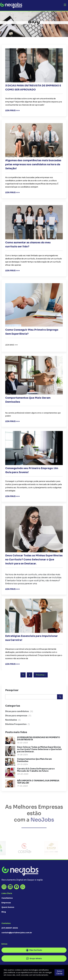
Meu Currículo (34, 950)
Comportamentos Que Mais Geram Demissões (34, 760)
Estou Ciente (59, 972)
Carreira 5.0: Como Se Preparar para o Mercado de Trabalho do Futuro (36, 770)
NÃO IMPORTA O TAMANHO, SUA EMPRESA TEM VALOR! (38, 782)
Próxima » (41, 675)
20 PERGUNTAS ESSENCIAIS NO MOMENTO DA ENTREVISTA (38, 738)
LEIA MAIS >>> (12, 110)
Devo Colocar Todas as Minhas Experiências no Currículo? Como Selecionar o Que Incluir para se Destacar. (34, 560)
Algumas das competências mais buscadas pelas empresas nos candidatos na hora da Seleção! (33, 164)
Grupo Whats (34, 958)
